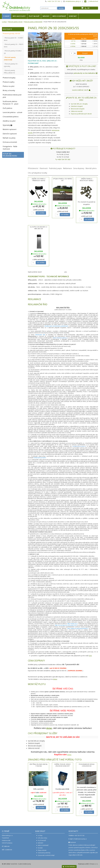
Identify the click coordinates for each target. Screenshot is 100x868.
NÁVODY (46, 16)
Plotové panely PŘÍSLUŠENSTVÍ (9, 72)
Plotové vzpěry (9, 82)
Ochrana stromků (10, 142)
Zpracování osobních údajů (46, 855)
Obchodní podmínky (44, 853)
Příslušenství (33, 168)
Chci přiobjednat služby (38, 173)
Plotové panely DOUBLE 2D (13, 52)
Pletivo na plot (9, 86)
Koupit (85, 53)
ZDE (90, 656)
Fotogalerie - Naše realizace (10, 148)
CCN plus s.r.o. (94, 864)
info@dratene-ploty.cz (73, 1)
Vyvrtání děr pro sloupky (79, 104)
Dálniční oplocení (10, 134)
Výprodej (8, 125)
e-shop (7, 16)
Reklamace (67, 168)
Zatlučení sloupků (77, 106)
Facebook (72, 842)
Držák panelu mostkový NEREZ (87, 180)
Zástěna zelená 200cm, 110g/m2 (39, 765)
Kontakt (73, 16)
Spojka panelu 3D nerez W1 (63, 180)
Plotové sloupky (9, 78)
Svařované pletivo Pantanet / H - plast (10, 103)
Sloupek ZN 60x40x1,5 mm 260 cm (39, 228)
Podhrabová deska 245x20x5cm (87, 765)
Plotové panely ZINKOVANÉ (33, 22)
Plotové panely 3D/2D (15, 22)
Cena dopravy (79, 168)
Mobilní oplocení (10, 129)
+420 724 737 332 (54, 1)
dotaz (55, 679)
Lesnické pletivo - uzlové (12, 112)
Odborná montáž (77, 111)
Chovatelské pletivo (11, 117)
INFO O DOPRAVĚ (59, 16)
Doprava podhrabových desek (81, 114)
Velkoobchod (94, 1)
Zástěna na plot (9, 121)
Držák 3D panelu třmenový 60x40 (39, 180)
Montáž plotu (91, 168)
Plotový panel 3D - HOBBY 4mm (14, 39)
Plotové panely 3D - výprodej (11, 65)
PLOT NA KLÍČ (34, 16)
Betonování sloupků (78, 109)
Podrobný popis (55, 168)
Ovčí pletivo (7, 108)
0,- (86, 8)
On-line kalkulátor (69, 867)
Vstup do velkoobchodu (10, 155)
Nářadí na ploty (9, 138)
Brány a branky (9, 90)
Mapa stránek (42, 850)
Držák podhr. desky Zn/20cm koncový (63, 765)
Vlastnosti (44, 168)
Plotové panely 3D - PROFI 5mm (14, 45)
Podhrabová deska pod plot (12, 96)
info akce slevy (19, 16)
